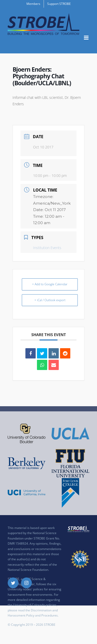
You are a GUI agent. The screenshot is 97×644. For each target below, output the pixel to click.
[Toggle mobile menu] (87, 38)
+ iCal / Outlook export (50, 300)
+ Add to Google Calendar (50, 284)
